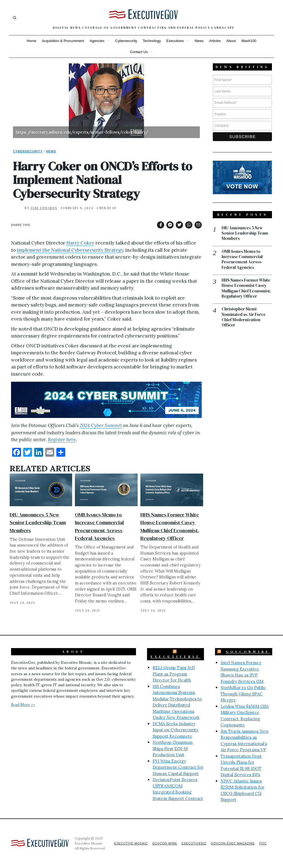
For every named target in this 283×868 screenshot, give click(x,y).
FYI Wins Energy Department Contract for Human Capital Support (178, 767)
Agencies (97, 41)
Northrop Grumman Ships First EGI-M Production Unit (173, 749)
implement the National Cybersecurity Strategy (70, 250)
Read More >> (23, 705)
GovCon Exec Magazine (232, 843)
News (199, 41)
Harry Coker (80, 243)
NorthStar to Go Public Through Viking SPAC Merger (243, 694)
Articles (215, 41)
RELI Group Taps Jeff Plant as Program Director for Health (174, 674)
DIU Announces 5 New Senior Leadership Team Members (38, 522)
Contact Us (139, 52)
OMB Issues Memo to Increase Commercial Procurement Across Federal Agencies (243, 260)
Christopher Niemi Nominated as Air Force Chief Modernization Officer (244, 318)
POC (263, 843)
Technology (152, 41)
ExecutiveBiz (175, 657)
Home (31, 41)
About (231, 41)
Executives (175, 41)
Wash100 (249, 41)
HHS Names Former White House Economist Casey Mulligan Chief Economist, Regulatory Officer (247, 289)
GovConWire (248, 652)
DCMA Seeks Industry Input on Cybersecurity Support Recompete (175, 730)
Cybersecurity (126, 41)
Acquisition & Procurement (63, 41)
